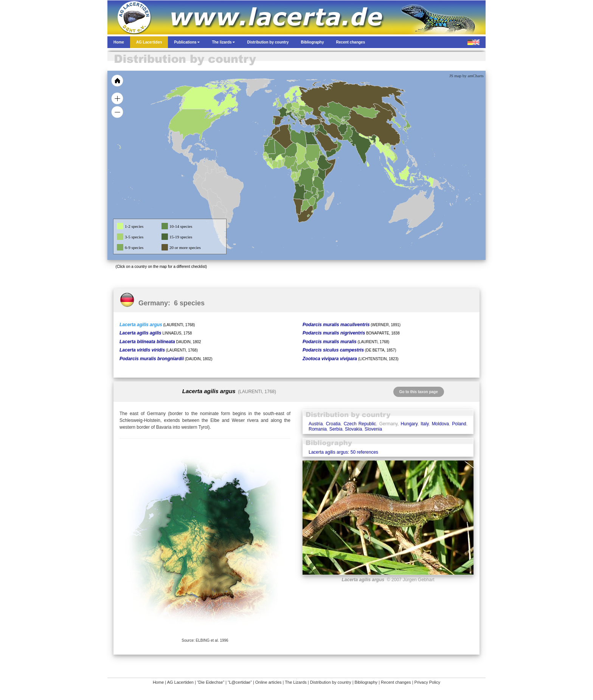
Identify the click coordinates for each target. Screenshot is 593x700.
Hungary (409, 424)
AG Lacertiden (180, 682)
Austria (316, 424)
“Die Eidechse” (211, 682)
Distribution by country (331, 682)
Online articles (269, 682)
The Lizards (296, 682)
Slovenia (373, 429)
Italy (425, 424)
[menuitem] (335, 142)
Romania (318, 429)
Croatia (333, 424)
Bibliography (366, 682)
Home (158, 682)
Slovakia (353, 429)
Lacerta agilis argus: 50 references (343, 452)
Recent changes (396, 682)
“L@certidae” (240, 682)
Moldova (440, 424)
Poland (459, 424)
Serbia (336, 429)
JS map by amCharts (466, 76)
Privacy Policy (427, 682)
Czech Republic (360, 424)
